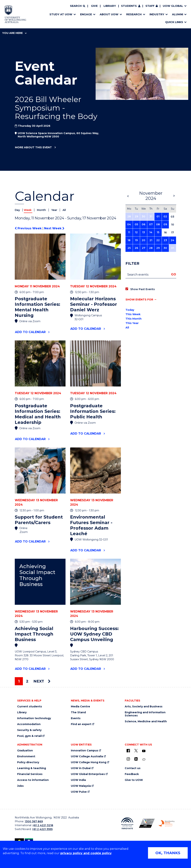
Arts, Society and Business (144, 707)
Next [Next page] (42, 681)
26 (136, 248)
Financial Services (30, 774)
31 (151, 216)
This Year (132, 323)
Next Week (54, 228)
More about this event (33, 148)
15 (158, 232)
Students (129, 6)
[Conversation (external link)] (144, 759)
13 (143, 232)
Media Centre (80, 707)
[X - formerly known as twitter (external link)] (136, 751)
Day (18, 210)
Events (76, 718)
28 (129, 216)
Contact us (133, 768)
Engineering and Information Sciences (145, 714)
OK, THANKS (168, 853)
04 (129, 224)
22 (158, 240)
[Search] (78, 6)
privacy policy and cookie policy (86, 853)
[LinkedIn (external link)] (136, 759)
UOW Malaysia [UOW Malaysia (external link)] (81, 786)
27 (144, 248)
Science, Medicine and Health (146, 721)
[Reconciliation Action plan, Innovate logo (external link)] (127, 823)
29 (136, 216)
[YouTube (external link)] (144, 751)
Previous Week (29, 228)
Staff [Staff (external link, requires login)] (150, 6)
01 (158, 216)
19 (136, 240)
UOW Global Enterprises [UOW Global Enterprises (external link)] (88, 774)
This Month (134, 319)
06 (143, 224)
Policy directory (28, 762)
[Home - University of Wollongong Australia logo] (15, 14)
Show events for (139, 300)
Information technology (34, 718)
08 (158, 224)
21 (151, 240)
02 (165, 216)
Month (42, 210)
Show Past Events (143, 289)
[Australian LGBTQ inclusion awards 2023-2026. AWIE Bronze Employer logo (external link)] (147, 823)
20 (143, 240)
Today (130, 310)
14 (151, 232)
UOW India (78, 780)
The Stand (78, 712)
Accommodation (29, 724)
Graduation (25, 751)
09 (165, 224)
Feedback (132, 774)
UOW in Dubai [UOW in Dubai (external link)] (81, 768)
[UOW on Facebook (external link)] (128, 751)
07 (151, 224)
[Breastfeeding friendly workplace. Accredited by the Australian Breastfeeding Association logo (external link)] (166, 823)
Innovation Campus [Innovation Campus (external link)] (85, 751)
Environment (26, 756)
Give (94, 6)
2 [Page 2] (27, 681)
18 (129, 240)
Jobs (20, 786)
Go (174, 274)
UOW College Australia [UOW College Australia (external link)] (87, 756)
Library (110, 6)
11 (129, 232)
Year (55, 210)
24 (172, 240)
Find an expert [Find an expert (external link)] (81, 724)
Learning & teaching (32, 768)
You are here (14, 33)
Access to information (33, 780)
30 (143, 216)
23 (165, 240)
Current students (30, 707)
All (64, 210)
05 (136, 224)
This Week (133, 314)
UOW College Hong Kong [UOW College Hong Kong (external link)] (89, 762)
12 (136, 232)
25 (129, 248)
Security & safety (29, 730)
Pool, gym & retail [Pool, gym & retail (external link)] (29, 736)
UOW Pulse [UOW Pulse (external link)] (79, 792)
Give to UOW (134, 780)
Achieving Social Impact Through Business (37, 575)
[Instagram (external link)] (128, 759)
